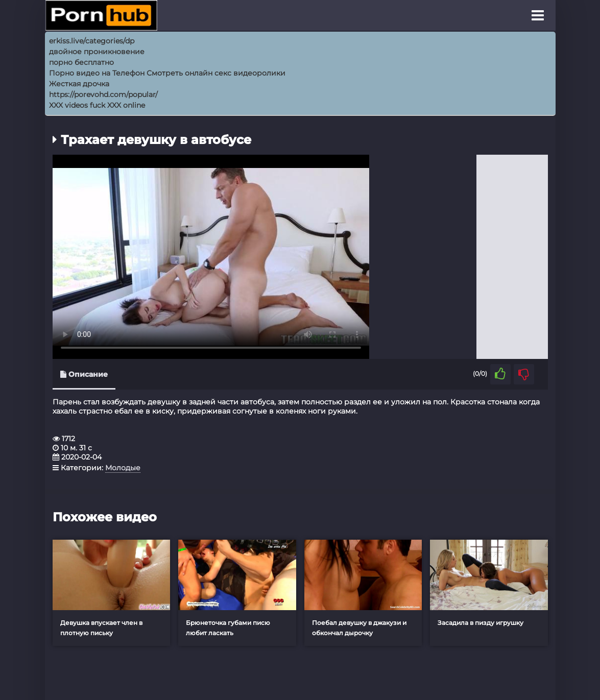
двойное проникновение (97, 52)
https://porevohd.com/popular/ (103, 94)
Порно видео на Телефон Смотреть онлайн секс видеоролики (167, 73)
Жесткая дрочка (79, 84)
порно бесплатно (81, 62)
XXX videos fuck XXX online (97, 105)
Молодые (123, 468)
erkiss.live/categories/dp (92, 41)
